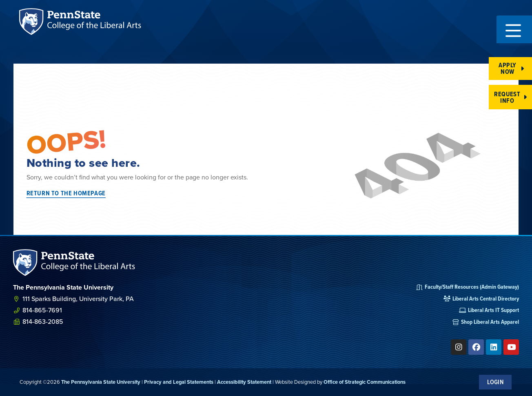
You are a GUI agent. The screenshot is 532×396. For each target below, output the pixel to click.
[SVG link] (74, 263)
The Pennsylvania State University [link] (101, 382)
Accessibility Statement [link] (244, 382)
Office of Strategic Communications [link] (365, 382)
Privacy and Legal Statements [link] (179, 382)
